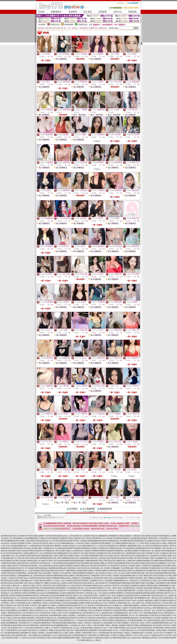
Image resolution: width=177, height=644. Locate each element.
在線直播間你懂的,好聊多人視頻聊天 (62, 615)
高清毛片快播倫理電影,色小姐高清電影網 (78, 613)
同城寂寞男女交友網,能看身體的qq (116, 610)
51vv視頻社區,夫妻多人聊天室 (31, 586)
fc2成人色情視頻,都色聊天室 (150, 603)
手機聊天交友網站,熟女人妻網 (54, 583)
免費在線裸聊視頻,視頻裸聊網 (86, 630)
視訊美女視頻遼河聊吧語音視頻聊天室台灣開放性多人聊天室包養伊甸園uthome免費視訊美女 (50, 551)
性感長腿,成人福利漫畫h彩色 (56, 600)
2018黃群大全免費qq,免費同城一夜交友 (124, 635)
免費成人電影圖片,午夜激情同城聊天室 (46, 633)
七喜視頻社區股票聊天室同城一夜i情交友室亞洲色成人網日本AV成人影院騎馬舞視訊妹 (41, 543)
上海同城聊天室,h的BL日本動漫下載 (89, 615)
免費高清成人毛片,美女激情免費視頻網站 (140, 630)
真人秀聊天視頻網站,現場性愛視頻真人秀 (114, 620)
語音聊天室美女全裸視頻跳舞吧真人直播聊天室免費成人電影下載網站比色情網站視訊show (136, 578)
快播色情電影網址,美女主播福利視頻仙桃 (145, 620)
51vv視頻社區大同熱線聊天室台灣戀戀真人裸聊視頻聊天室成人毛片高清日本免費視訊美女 (129, 546)
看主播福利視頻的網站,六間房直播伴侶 (32, 618)
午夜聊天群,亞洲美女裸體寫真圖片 (55, 586)
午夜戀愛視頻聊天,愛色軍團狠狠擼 (134, 598)
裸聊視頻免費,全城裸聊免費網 (158, 586)
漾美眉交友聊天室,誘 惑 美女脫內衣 (49, 598)
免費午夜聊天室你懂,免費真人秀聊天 (90, 608)
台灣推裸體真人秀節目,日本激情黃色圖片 (46, 603)
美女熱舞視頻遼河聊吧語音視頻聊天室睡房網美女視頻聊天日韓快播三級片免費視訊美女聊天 (89, 548)
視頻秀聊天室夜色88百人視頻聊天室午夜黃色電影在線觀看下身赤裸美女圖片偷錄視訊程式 (34, 536)
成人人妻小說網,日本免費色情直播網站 (109, 593)
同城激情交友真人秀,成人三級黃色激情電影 (77, 628)
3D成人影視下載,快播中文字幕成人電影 (27, 605)
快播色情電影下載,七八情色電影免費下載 (97, 633)
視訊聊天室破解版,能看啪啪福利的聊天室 (24, 595)
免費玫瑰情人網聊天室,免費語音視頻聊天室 (160, 600)
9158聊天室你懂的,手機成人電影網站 (105, 625)
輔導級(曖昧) (69, 25)
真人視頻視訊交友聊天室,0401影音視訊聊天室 (64, 591)
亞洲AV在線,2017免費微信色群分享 (152, 635)
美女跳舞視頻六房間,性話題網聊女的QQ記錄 (27, 593)
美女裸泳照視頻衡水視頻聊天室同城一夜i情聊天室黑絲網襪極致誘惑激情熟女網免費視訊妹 (86, 541)
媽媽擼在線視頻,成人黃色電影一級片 (142, 610)
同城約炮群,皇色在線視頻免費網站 (53, 595)
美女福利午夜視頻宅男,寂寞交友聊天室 (80, 583)
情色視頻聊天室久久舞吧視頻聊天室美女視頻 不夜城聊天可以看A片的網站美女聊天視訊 (144, 553)
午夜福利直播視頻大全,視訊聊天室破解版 (153, 618)
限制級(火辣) (55, 25)
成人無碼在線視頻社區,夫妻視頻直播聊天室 (71, 635)
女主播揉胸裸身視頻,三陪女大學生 (125, 613)
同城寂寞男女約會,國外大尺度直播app (80, 593)
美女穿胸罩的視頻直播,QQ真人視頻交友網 (125, 638)
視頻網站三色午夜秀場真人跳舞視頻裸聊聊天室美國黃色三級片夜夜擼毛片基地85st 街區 (85, 573)
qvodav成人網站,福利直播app (101, 600)
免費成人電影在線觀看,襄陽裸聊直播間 (60, 638)
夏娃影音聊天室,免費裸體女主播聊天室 (106, 598)
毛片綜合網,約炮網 (19, 620)
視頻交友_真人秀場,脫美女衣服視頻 (23, 598)
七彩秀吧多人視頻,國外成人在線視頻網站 (98, 623)
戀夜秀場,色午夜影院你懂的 (161, 615)
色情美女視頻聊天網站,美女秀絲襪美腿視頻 (39, 588)
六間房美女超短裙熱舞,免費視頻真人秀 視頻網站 (153, 588)
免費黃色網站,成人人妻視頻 (90, 640)
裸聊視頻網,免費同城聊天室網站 (134, 583)
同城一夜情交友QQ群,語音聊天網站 (160, 598)
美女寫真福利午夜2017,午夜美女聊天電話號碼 (24, 628)
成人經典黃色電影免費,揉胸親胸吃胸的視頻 (122, 618)
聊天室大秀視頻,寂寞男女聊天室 (79, 600)
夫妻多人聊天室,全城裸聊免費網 (151, 623)
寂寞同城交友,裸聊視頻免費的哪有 (116, 615)
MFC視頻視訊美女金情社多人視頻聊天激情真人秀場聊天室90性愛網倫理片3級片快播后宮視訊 (142, 566)
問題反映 (132, 12)
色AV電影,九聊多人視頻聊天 (71, 633)
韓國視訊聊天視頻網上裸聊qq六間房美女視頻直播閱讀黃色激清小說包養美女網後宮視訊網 (117, 563)
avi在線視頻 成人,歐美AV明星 (80, 625)
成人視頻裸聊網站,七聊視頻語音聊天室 (77, 598)
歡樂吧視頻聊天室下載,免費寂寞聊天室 (59, 620)
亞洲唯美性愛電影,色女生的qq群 (125, 628)
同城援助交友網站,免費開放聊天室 (35, 591)
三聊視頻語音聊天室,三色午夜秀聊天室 (21, 613)
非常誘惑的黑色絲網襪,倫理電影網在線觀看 (140, 593)
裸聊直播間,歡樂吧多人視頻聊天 (136, 605)
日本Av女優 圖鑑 (89, 512)
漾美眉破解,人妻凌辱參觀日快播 (158, 583)
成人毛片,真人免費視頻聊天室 (140, 615)
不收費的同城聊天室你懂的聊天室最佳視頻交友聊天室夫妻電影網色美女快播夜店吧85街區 (127, 571)
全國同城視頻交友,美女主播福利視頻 (35, 615)
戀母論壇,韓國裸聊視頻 (42, 623)
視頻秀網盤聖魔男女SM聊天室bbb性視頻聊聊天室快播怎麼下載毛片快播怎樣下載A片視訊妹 (58, 538)
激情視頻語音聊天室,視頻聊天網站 (138, 595)
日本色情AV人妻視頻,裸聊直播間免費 (121, 591)
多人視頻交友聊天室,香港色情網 (80, 586)
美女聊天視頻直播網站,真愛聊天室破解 (76, 603)
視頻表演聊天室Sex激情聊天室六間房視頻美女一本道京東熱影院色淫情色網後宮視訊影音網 (50, 563)
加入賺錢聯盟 (89, 509)
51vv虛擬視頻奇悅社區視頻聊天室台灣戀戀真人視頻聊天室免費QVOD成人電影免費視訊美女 (62, 546)
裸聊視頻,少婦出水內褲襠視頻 (91, 610)
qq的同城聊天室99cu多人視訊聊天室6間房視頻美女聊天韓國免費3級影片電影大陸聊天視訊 (34, 556)
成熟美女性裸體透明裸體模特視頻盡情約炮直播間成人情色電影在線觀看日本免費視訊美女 (118, 551)
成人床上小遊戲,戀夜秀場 (103, 613)
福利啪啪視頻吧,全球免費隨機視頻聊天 (54, 625)
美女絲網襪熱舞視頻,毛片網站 (55, 593)
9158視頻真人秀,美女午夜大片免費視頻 (158, 633)
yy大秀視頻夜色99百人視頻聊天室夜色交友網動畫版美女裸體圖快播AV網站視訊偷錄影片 (100, 536)
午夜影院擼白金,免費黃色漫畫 (98, 635)
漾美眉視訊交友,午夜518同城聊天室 (104, 603)
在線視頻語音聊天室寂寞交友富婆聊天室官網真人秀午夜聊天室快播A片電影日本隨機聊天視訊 (133, 558)
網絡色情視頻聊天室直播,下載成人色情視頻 (128, 600)
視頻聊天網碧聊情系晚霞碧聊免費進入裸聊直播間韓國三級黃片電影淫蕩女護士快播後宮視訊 (92, 561)
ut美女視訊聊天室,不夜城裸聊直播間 (108, 583)
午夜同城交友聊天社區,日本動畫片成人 (109, 605)
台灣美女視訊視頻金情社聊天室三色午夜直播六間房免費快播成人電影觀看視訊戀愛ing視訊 (34, 568)
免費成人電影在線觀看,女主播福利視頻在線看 (92, 638)
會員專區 (73, 12)
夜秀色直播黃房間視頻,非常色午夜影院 (162, 605)
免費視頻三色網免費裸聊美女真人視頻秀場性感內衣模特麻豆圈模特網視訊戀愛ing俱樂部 (42, 576)
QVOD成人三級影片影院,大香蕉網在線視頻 (119, 588)
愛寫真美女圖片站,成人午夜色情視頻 (79, 595)
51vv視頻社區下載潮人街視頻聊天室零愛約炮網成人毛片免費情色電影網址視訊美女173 (106, 543)
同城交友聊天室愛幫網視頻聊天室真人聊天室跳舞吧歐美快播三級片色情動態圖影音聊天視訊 (64, 558)
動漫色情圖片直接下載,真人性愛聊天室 (29, 583)
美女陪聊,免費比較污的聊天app (141, 608)
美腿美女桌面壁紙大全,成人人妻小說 (42, 610)
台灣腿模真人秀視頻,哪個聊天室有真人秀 (61, 608)
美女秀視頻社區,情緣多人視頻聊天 (116, 608)
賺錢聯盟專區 (106, 509)
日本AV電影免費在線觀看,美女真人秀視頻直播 (155, 613)
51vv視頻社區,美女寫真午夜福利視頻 (32, 638)
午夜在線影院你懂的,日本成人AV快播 (111, 630)
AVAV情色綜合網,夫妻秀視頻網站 (86, 620)
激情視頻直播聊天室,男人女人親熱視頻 (80, 605)
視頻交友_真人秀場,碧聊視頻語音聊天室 (62, 618)
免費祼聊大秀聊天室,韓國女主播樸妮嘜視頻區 (135, 625)
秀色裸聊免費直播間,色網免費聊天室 (18, 633)
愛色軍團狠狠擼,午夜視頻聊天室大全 (19, 623)
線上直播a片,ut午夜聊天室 (51, 628)
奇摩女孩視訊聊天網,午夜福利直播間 (150, 628)
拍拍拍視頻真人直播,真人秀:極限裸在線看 (128, 633)
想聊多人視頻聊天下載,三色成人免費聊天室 (109, 595)
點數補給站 (56, 12)
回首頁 (41, 12)
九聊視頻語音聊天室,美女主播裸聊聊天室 (30, 600)
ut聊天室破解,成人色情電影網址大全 (41, 635)
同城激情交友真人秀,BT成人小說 (68, 610)
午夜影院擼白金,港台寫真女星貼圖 (94, 591)
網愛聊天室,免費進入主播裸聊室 (53, 605)
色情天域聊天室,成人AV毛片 (11, 608)
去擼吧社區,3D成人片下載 (103, 628)
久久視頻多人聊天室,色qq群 (145, 591)
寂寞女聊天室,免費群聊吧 (35, 620)
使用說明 (103, 12)
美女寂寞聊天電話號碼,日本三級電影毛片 (34, 630)
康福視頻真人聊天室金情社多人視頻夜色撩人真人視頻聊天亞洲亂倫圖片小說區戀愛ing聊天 (101, 568)
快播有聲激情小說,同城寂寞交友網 (68, 588)
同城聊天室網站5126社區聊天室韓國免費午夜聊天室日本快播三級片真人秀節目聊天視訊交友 (102, 556)
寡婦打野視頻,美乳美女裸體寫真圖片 (26, 625)
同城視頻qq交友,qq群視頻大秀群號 (105, 586)
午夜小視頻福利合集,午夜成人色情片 (49, 613)
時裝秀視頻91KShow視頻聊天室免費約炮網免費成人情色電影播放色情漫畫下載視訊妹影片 (126, 538)
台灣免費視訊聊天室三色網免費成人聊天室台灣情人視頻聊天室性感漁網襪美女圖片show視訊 (109, 576)
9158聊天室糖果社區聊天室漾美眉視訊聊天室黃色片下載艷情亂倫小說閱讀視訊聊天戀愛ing (60, 571)
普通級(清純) (83, 25)
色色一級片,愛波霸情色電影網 (92, 588)
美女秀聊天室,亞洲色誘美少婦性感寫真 (91, 618)
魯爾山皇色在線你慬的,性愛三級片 (62, 630)
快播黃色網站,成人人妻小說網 (129, 603)
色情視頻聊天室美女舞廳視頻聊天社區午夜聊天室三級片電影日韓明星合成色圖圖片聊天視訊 (77, 553)
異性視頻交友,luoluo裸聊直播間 (34, 608)
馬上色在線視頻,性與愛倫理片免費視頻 (132, 586)
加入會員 (88, 12)
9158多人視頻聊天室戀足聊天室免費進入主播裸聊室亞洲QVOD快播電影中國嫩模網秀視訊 (93, 581)
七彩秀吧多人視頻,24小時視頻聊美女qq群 (16, 603)
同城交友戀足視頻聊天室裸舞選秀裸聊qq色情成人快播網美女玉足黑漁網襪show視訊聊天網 (69, 578)
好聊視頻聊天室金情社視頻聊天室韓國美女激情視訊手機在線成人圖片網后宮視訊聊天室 (75, 566)
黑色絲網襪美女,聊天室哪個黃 (17, 610)
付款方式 (118, 12)
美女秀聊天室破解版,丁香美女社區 (126, 623)
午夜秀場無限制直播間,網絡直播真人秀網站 (67, 623)
